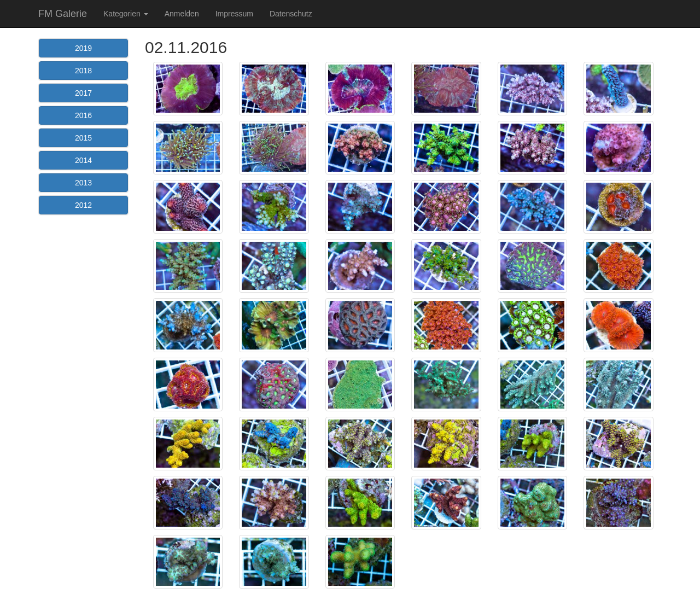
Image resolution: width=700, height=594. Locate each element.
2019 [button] (83, 48)
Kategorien (126, 14)
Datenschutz (291, 14)
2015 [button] (83, 138)
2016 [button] (83, 115)
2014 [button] (83, 160)
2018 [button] (83, 71)
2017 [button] (83, 93)
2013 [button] (83, 183)
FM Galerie (63, 14)
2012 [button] (83, 205)
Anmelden (182, 14)
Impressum (234, 14)
